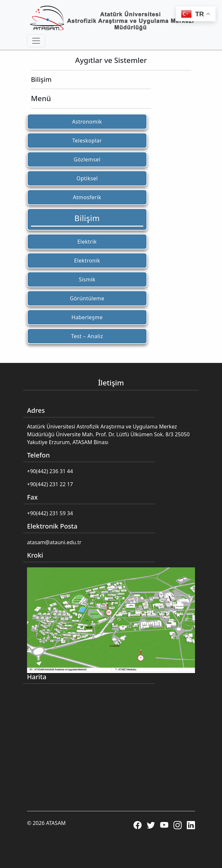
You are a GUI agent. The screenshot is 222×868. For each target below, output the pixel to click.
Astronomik (87, 122)
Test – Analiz (87, 336)
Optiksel (87, 178)
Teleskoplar (87, 141)
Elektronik (87, 261)
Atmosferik (87, 197)
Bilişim (87, 218)
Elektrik (87, 242)
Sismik (87, 279)
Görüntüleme (87, 298)
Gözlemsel (87, 159)
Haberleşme (87, 317)
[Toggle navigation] (36, 41)
